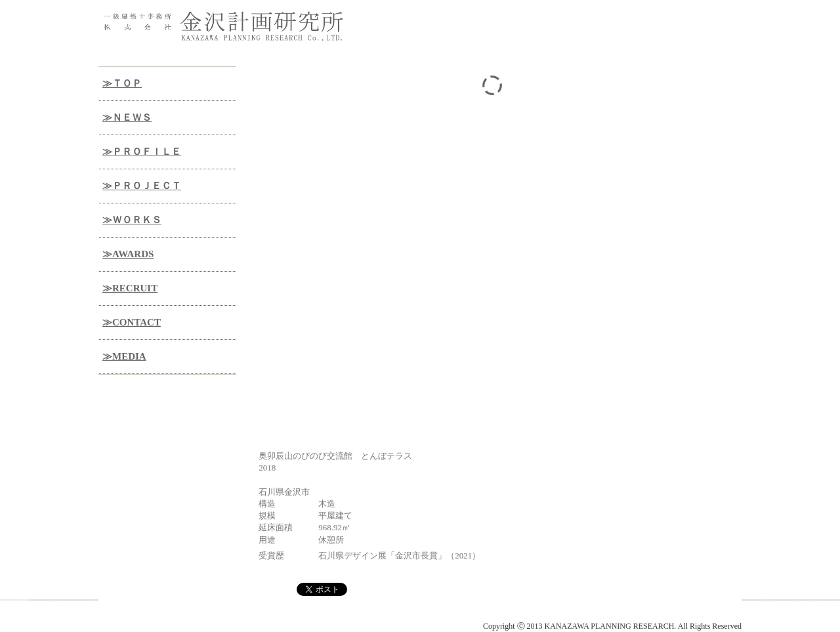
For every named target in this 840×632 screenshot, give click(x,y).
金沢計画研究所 (190, 616)
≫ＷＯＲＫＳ (132, 220)
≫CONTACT (132, 322)
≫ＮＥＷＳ (127, 117)
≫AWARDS (128, 254)
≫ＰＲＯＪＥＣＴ (142, 186)
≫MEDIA (124, 356)
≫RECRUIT (130, 288)
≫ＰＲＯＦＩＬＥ (142, 152)
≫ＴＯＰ (122, 83)
